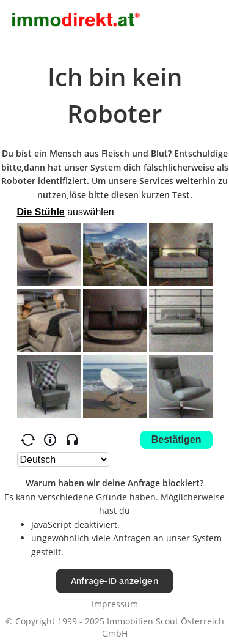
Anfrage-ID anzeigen (114, 581)
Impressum (115, 604)
